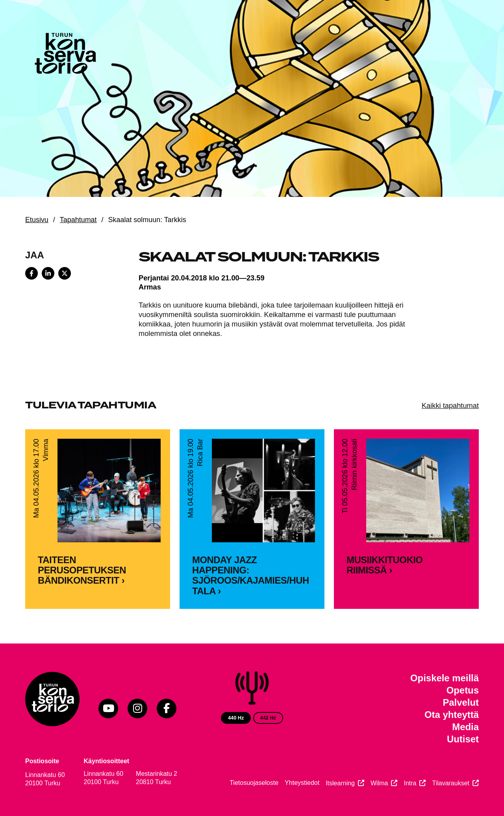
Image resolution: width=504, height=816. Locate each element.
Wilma (379, 783)
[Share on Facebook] (31, 273)
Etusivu (37, 220)
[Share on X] (65, 273)
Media (465, 727)
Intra (410, 783)
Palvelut (461, 702)
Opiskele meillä (445, 678)
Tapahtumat (78, 220)
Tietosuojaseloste (254, 783)
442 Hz (268, 718)
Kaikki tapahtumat (450, 405)
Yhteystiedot (302, 783)
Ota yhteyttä (452, 715)
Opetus (463, 690)
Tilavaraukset (451, 783)
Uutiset (463, 739)
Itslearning (340, 783)
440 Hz (236, 718)
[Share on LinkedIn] (48, 273)
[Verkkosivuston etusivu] (65, 55)
